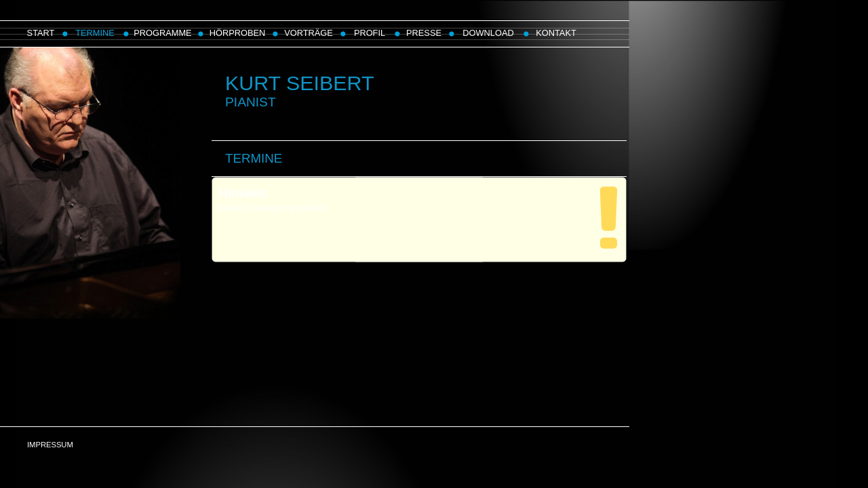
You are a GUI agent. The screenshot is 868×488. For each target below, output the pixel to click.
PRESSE (424, 33)
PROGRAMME (162, 33)
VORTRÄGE (309, 33)
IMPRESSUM (50, 445)
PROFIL (370, 33)
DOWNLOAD (488, 33)
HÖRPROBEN (237, 33)
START (41, 33)
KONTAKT (556, 33)
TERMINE (95, 33)
